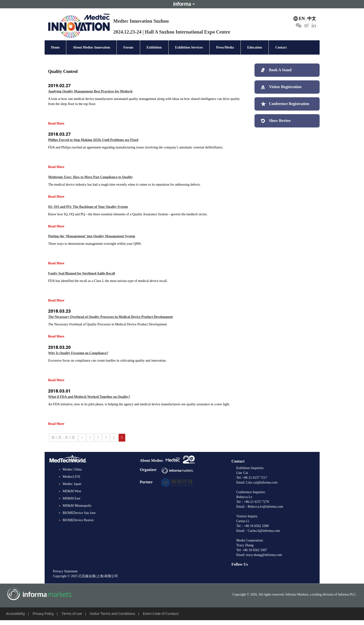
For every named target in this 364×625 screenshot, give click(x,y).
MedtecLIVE (72, 477)
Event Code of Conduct (161, 614)
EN (302, 19)
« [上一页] (82, 438)
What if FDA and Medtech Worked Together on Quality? (89, 397)
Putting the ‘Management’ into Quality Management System (92, 236)
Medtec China (72, 469)
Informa (182, 4)
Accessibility (15, 614)
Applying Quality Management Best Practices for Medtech (90, 91)
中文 (312, 19)
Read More (56, 123)
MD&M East (72, 498)
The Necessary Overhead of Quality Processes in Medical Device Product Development (111, 317)
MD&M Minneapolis (77, 506)
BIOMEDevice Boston (78, 520)
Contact (281, 47)
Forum (128, 47)
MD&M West (72, 491)
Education (255, 47)
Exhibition (154, 47)
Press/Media (225, 47)
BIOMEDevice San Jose (79, 513)
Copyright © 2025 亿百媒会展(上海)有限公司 (86, 576)
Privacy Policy (43, 614)
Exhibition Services (189, 47)
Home (55, 47)
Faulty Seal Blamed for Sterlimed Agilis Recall (82, 273)
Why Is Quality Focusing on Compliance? (78, 353)
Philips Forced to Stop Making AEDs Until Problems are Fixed (93, 140)
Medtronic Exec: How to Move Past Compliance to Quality (91, 177)
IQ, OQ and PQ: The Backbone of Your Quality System (88, 207)
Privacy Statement (65, 571)
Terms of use (72, 614)
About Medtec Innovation (91, 47)
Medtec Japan (72, 484)
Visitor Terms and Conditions (112, 614)
